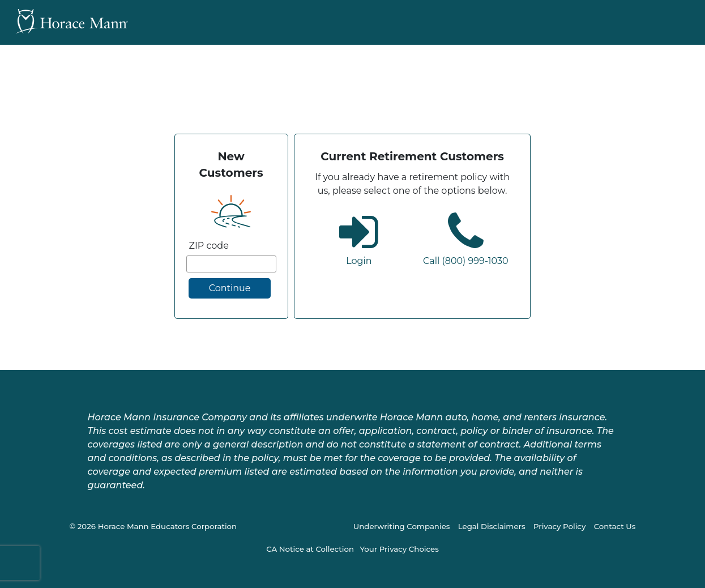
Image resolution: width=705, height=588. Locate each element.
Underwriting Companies (402, 526)
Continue (230, 288)
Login (359, 261)
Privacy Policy (559, 526)
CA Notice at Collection (310, 549)
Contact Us (615, 526)
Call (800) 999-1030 (466, 261)
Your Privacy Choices (399, 549)
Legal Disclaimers (492, 526)
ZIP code (209, 246)
